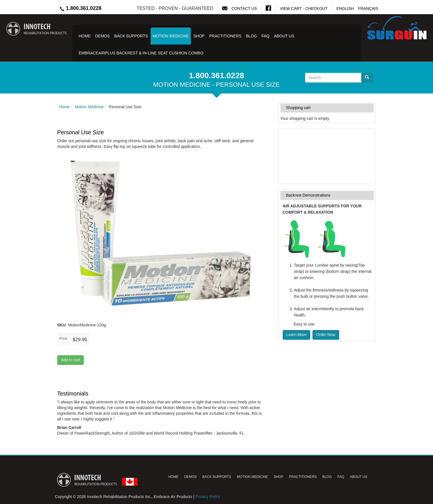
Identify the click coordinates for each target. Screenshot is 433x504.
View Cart (291, 8)
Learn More (297, 335)
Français (368, 8)
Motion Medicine (171, 36)
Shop (199, 36)
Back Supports (131, 36)
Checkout (317, 8)
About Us (284, 36)
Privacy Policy (208, 497)
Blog (251, 36)
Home (85, 36)
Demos (103, 36)
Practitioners (225, 36)
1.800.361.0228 (80, 8)
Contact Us (244, 8)
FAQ (265, 36)
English (345, 8)
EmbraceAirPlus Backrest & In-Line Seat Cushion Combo (141, 53)
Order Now (326, 335)
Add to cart (71, 360)
